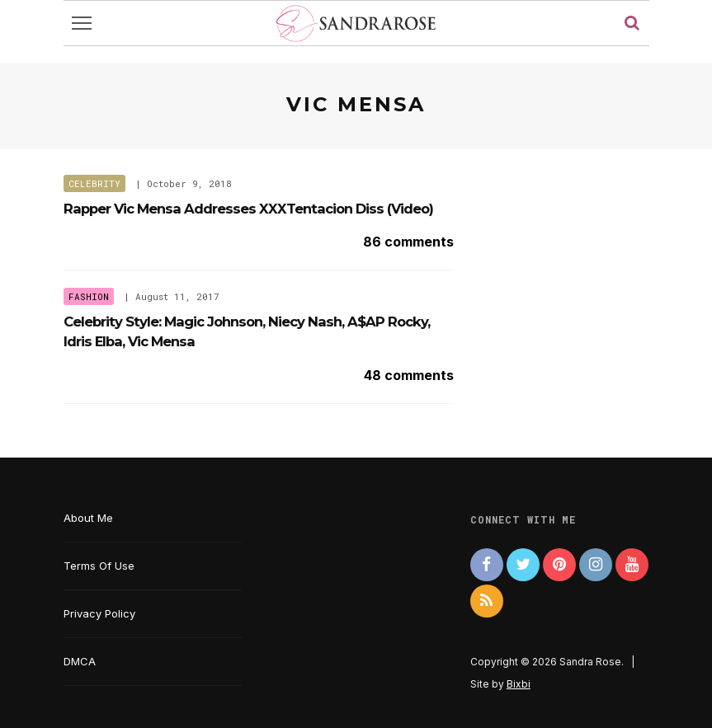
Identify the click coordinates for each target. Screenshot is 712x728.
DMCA (80, 661)
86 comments (408, 242)
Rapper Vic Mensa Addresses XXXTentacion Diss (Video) (248, 209)
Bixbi (519, 684)
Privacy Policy (99, 613)
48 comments (409, 375)
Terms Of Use (99, 566)
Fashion (89, 296)
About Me (88, 518)
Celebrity (94, 183)
